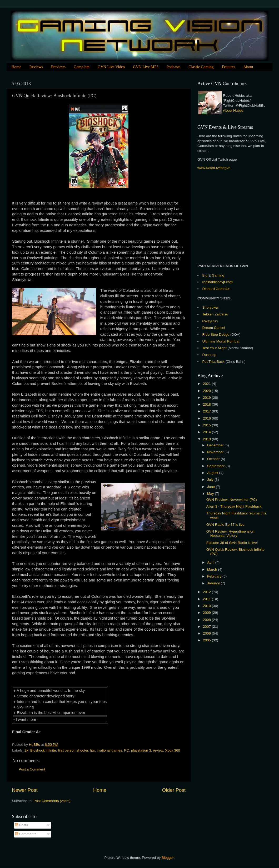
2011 (207, 599)
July (211, 480)
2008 (207, 620)
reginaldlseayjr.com (218, 282)
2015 (207, 425)
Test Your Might (215, 348)
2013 (207, 439)
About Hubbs (233, 111)
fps (92, 750)
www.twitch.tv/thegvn (214, 168)
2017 (207, 411)
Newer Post (25, 790)
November (216, 452)
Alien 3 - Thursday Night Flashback (234, 506)
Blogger (168, 858)
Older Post (174, 790)
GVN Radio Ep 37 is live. (226, 525)
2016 (207, 418)
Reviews (36, 67)
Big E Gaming (213, 275)
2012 (207, 592)
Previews (58, 67)
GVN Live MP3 (146, 67)
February (215, 576)
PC (127, 750)
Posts (22, 825)
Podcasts (174, 67)
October (214, 459)
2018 (207, 404)
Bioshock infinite (43, 750)
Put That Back (214, 362)
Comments (26, 834)
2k (26, 750)
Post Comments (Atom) (52, 801)
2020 (207, 391)
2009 (207, 613)
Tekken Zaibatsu (215, 314)
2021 (207, 384)
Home (16, 67)
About (248, 67)
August (213, 473)
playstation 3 (141, 750)
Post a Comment (32, 769)
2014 (207, 432)
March (213, 570)
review (158, 750)
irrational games (109, 750)
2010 (207, 606)
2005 (207, 640)
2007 (207, 627)
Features (229, 67)
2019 (207, 398)
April (211, 562)
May (211, 494)
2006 (207, 633)
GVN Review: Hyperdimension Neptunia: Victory (230, 533)
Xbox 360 (173, 750)
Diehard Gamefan (216, 289)
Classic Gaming (201, 67)
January (214, 583)
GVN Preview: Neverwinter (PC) (232, 500)
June (211, 487)
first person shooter (73, 750)
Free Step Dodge (216, 335)
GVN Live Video (111, 67)
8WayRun (210, 321)
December (216, 445)
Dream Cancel (214, 328)
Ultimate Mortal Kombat (221, 341)
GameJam (82, 67)
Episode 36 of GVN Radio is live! (232, 543)
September (216, 466)
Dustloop (209, 355)
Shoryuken (211, 307)
